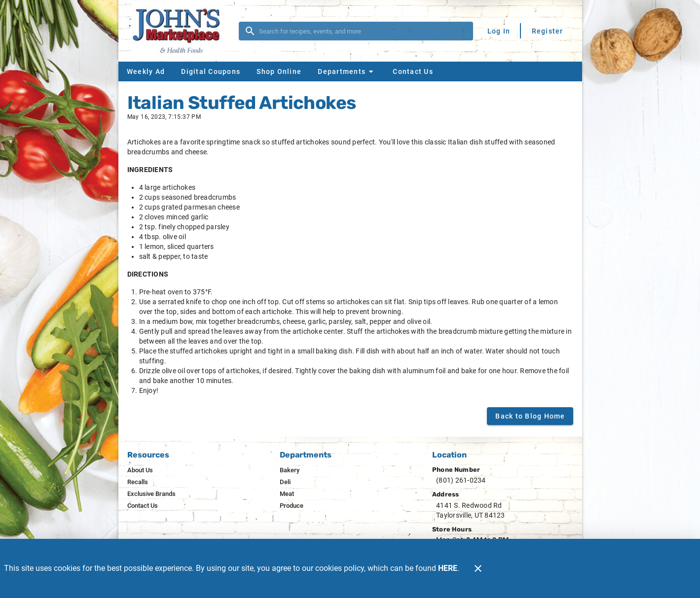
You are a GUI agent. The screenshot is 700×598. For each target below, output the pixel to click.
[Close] (478, 568)
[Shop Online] (279, 71)
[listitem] (140, 470)
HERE (448, 568)
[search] (363, 31)
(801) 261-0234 (461, 480)
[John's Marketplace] (182, 31)
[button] (347, 71)
